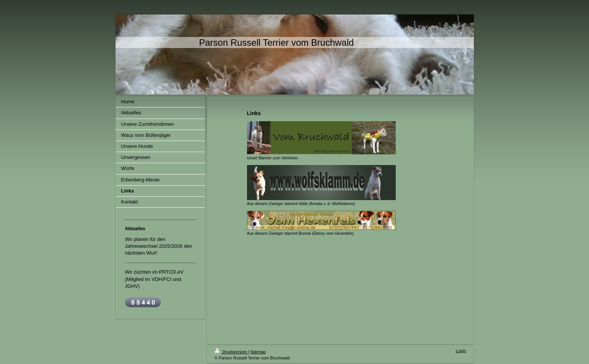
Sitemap (258, 352)
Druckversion (231, 352)
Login (461, 351)
